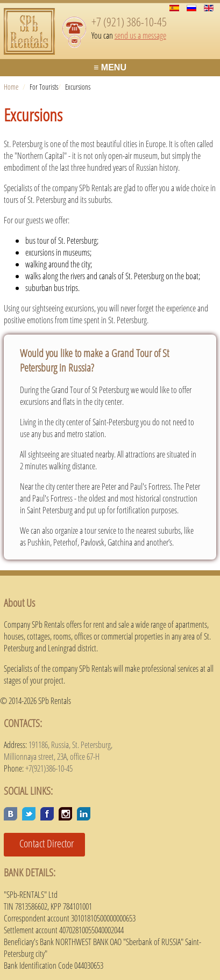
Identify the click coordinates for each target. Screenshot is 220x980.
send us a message (140, 35)
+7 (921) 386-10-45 (129, 21)
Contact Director (42, 843)
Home (11, 87)
